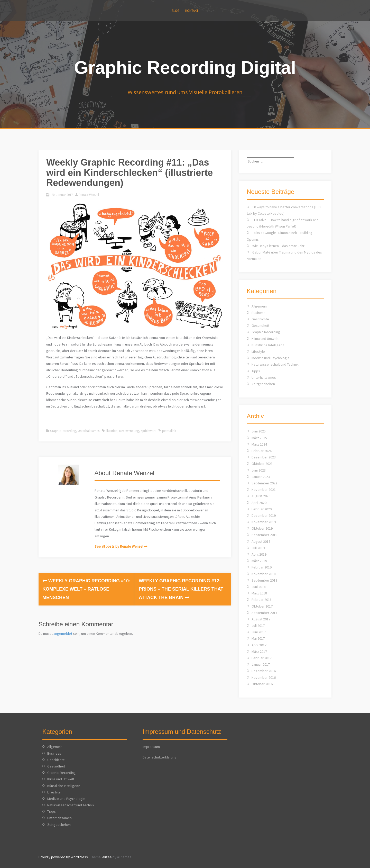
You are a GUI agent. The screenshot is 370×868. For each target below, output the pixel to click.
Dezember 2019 (264, 516)
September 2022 (264, 483)
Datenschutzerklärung (160, 757)
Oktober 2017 (262, 606)
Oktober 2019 (262, 528)
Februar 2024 (262, 451)
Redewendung (129, 431)
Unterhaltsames (89, 431)
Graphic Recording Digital (185, 68)
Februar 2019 (262, 567)
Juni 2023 (259, 470)
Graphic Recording (63, 431)
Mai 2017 (258, 638)
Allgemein (259, 306)
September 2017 (264, 613)
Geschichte (260, 319)
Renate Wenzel (89, 195)
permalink (169, 431)
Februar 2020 (262, 509)
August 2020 (261, 496)
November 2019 (264, 522)
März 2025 (259, 438)
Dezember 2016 (264, 671)
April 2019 (259, 554)
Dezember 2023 (264, 457)
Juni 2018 (259, 587)
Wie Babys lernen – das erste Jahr (278, 246)
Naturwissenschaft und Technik (275, 364)
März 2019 (259, 561)
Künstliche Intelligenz (268, 345)
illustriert (112, 431)
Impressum (151, 747)
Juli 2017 (258, 626)
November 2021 (264, 490)
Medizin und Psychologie (271, 358)
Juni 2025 (259, 431)
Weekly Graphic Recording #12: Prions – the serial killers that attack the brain (181, 589)
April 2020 (259, 503)
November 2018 (264, 574)
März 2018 (259, 593)
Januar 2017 (261, 664)
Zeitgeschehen (263, 384)
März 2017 (259, 652)
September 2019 (264, 535)
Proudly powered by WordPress (63, 857)
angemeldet (63, 634)
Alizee (107, 857)
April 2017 (259, 645)
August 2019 (261, 541)
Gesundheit (260, 325)
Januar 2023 (261, 477)
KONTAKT (192, 11)
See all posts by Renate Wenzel (119, 546)
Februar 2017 (262, 658)
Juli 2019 (258, 548)
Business (258, 313)
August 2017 (261, 619)
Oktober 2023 (262, 464)
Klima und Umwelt (265, 339)
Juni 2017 (259, 632)
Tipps (256, 371)
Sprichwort (148, 431)
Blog (175, 11)
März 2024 (259, 444)
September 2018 (264, 580)
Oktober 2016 (262, 684)
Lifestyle (258, 351)
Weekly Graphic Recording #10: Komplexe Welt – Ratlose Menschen (86, 589)
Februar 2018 (262, 600)
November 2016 (264, 677)
